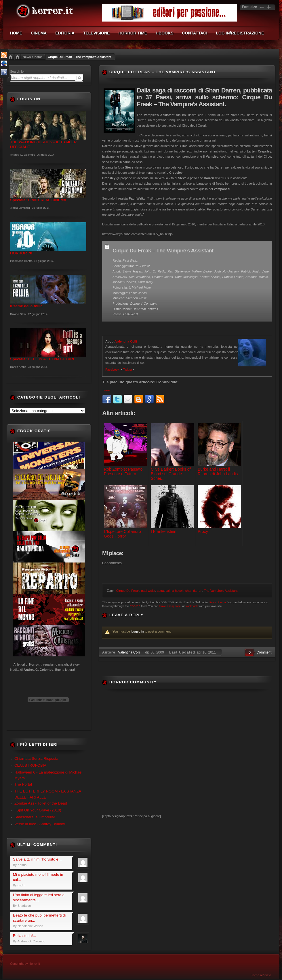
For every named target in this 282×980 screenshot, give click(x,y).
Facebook (113, 370)
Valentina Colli (126, 341)
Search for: (18, 71)
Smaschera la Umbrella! (35, 817)
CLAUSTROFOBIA (30, 765)
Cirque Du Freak (128, 591)
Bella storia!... (24, 936)
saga (161, 591)
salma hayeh (174, 591)
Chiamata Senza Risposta (36, 758)
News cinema (33, 57)
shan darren (194, 591)
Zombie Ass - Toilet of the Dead (41, 803)
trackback (192, 606)
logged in (137, 631)
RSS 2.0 (135, 606)
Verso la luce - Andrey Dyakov (40, 824)
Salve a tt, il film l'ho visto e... (37, 859)
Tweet (106, 390)
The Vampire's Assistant (221, 591)
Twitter (127, 370)
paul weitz (148, 591)
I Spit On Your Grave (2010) (38, 810)
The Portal (23, 784)
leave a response (170, 606)
